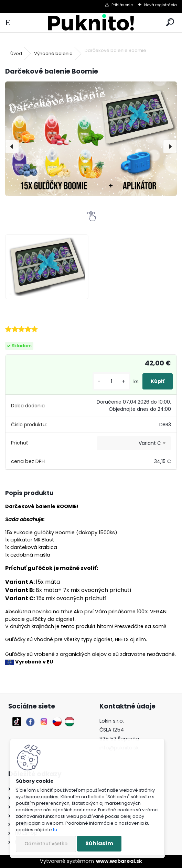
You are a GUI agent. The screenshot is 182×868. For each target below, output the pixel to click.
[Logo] (91, 23)
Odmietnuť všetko (46, 844)
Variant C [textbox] (150, 443)
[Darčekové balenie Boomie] (91, 139)
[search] (170, 23)
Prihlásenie (122, 5)
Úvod (16, 53)
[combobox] (134, 443)
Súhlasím (99, 843)
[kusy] (111, 381)
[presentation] (12, 146)
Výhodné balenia (53, 53)
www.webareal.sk (119, 861)
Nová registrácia (160, 5)
